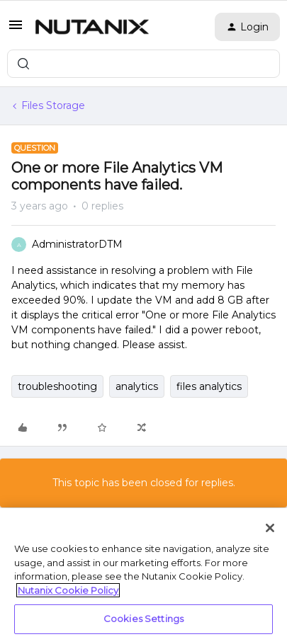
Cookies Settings (143, 619)
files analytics (209, 386)
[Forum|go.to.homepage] (92, 27)
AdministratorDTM (77, 244)
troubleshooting (57, 386)
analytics (137, 386)
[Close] (270, 528)
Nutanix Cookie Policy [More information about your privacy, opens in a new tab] (68, 590)
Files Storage (53, 105)
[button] (16, 30)
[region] (143, 576)
